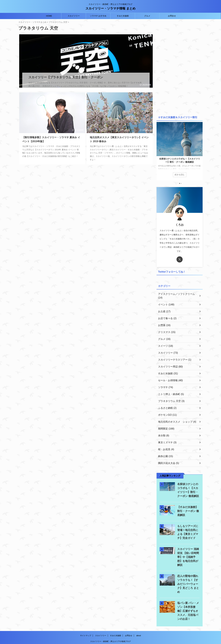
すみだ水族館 (123, 16)
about (139, 620)
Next (200, 150)
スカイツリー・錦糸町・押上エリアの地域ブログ (110, 626)
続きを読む (180, 174)
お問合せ (172, 16)
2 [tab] (181, 183)
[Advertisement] (180, 67)
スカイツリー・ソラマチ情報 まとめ (110, 8)
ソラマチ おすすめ (98, 16)
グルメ (147, 16)
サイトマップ (86, 620)
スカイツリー (74, 16)
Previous (159, 150)
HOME (49, 16)
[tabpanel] (180, 151)
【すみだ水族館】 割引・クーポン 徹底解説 (188, 507)
